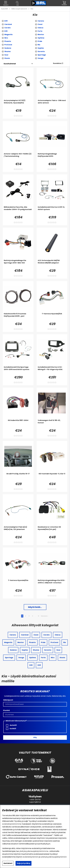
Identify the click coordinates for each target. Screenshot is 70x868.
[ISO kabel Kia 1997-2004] (18, 424)
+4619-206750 (35, 800)
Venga (40, 58)
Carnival (8, 24)
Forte (40, 31)
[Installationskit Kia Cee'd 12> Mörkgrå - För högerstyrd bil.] (52, 370)
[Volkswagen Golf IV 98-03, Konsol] (52, 424)
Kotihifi (11, 729)
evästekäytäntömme (12, 824)
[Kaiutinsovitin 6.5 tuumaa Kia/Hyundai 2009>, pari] (18, 317)
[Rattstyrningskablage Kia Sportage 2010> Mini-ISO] (18, 264)
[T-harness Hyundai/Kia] (18, 584)
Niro (6, 38)
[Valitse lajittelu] (10, 64)
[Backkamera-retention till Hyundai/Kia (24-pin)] (52, 530)
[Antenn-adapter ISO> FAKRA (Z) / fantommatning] (18, 157)
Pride (40, 41)
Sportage (42, 55)
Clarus (40, 28)
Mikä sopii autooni (19, 9)
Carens (41, 21)
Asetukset (8, 863)
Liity (35, 737)
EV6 (6, 31)
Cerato (7, 28)
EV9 (6, 21)
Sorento (41, 51)
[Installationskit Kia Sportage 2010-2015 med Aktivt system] (18, 370)
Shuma (7, 51)
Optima (41, 38)
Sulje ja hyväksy (24, 863)
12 (38, 616)
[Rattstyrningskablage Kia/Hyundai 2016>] (52, 157)
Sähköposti (8, 700)
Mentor (41, 34)
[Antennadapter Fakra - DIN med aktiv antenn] (52, 104)
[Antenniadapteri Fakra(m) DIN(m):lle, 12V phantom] (18, 530)
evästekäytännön (31, 857)
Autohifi (4, 9)
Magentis (8, 34)
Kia (32, 9)
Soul (6, 55)
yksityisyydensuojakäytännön (54, 857)
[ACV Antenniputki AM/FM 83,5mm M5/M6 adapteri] (52, 264)
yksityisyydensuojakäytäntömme (34, 851)
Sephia (41, 48)
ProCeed (8, 45)
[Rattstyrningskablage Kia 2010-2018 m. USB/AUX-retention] (52, 584)
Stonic (7, 58)
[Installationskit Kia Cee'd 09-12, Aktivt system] (52, 210)
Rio (39, 45)
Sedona (8, 48)
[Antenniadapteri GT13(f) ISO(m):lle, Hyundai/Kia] (18, 104)
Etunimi (6, 710)
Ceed (40, 24)
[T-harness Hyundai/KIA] (52, 317)
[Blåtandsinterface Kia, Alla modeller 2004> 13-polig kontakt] (18, 210)
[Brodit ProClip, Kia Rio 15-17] (18, 477)
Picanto (8, 41)
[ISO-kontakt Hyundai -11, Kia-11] (52, 477)
